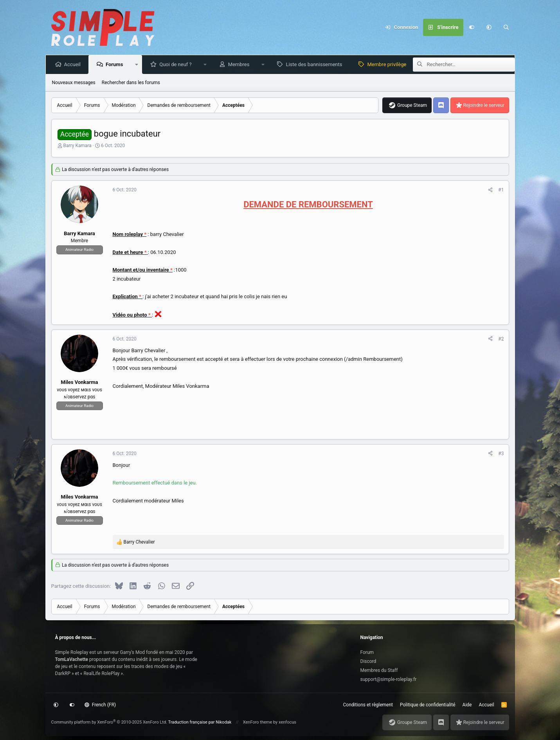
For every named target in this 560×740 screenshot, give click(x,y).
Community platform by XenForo (109, 722)
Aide (467, 705)
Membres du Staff (379, 670)
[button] (489, 27)
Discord (368, 661)
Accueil (74, 64)
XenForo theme (258, 722)
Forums (116, 64)
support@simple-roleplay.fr (389, 679)
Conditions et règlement (368, 705)
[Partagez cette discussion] (490, 190)
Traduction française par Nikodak (200, 722)
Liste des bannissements (315, 64)
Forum (367, 652)
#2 (501, 339)
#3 (501, 454)
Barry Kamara (77, 146)
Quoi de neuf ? (177, 64)
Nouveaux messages (74, 83)
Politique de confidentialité (428, 705)
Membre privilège (388, 64)
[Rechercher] (506, 27)
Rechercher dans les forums (131, 83)
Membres (240, 64)
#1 (501, 190)
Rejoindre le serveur (484, 105)
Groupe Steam (412, 105)
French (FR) (100, 705)
